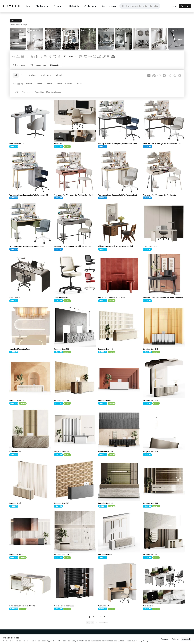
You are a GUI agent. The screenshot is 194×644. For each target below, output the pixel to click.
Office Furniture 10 (18, 144)
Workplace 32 (149, 618)
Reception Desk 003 (107, 515)
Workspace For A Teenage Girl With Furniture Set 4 (75, 199)
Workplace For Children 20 (66, 618)
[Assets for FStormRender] (154, 75)
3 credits (49, 84)
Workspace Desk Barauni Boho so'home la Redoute (163, 307)
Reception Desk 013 (107, 360)
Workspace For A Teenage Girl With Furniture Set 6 (164, 145)
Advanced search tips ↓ (19, 24)
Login (174, 6)
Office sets (55, 65)
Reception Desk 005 (18, 567)
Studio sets (42, 6)
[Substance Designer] (180, 75)
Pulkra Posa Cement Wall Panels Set (115, 306)
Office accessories (38, 65)
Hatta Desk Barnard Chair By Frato (25, 618)
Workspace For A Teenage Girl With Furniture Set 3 (119, 199)
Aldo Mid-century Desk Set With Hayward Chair (117, 253)
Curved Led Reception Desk (22, 360)
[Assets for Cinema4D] (164, 75)
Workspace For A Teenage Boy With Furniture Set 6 (115, 145)
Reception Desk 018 (152, 412)
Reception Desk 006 (63, 567)
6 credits (79, 84)
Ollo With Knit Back (63, 306)
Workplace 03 (16, 306)
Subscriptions (109, 6)
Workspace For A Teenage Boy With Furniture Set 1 (70, 253)
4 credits (59, 84)
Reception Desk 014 (152, 360)
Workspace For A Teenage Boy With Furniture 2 (26, 253)
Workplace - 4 (105, 618)
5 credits (69, 84)
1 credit (29, 84)
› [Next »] (108, 630)
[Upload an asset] (165, 6)
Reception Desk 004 (152, 515)
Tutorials (58, 6)
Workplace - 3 (60, 144)
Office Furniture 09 (151, 252)
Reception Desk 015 (63, 412)
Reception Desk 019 (63, 360)
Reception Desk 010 (152, 463)
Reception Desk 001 (152, 567)
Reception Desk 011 (18, 515)
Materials (74, 6)
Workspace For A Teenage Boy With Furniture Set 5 (26, 199)
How (28, 6)
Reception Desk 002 (107, 567)
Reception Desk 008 (63, 463)
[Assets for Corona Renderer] (149, 75)
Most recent (27, 92)
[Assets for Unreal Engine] (169, 75)
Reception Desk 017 (107, 412)
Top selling (39, 92)
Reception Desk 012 (63, 515)
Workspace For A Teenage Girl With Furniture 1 (164, 199)
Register (185, 6)
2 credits (38, 84)
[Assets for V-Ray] (159, 75)
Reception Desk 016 (18, 412)
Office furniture (20, 65)
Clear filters (16, 21)
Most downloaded (54, 92)
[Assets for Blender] (174, 75)
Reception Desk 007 (18, 463)
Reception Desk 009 (107, 463)
